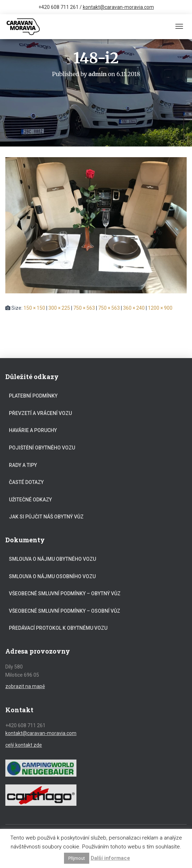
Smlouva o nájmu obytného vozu (52, 559)
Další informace (110, 858)
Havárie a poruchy (33, 430)
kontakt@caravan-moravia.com (118, 7)
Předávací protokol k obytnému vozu (58, 628)
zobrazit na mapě (25, 686)
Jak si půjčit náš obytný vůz (46, 517)
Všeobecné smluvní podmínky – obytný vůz (65, 593)
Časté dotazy (26, 482)
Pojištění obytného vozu (42, 448)
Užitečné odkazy (30, 500)
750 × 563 (84, 308)
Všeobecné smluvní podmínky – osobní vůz (65, 611)
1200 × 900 (160, 308)
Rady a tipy (23, 465)
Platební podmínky (33, 396)
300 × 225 (59, 308)
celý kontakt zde (24, 745)
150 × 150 (34, 308)
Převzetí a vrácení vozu (40, 413)
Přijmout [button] (77, 858)
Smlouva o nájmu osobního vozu (52, 576)
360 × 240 (134, 308)
